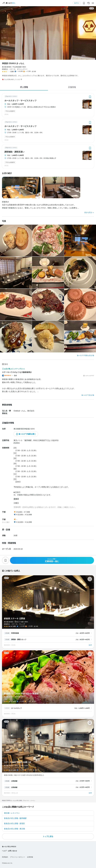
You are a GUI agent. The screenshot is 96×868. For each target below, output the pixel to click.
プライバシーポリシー (17, 857)
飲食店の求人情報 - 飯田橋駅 (15, 818)
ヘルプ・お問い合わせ (9, 851)
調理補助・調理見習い (14, 152)
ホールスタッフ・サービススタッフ (20, 101)
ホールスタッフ (16, 708)
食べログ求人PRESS (9, 847)
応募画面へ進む (52, 560)
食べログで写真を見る (84, 356)
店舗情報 (72, 87)
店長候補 (14, 781)
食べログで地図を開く (27, 434)
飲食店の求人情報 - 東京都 (14, 829)
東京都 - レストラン (12, 813)
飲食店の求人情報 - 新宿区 (14, 823)
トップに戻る (48, 836)
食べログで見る (87, 395)
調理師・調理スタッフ (19, 639)
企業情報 (30, 857)
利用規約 (5, 857)
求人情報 (24, 87)
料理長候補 (15, 633)
